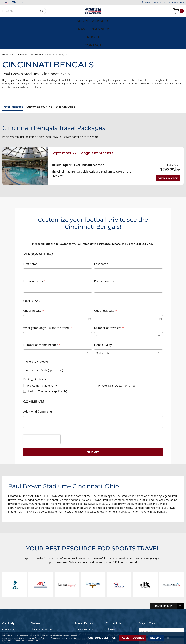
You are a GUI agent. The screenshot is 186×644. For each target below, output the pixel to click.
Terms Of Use (38, 603)
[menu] (93, 20)
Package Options (35, 352)
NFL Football (37, 28)
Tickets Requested (35, 335)
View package (168, 151)
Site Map (7, 621)
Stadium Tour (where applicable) (47, 364)
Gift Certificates (83, 598)
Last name (101, 237)
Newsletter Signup (85, 612)
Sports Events (20, 28)
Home (6, 28)
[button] (13, 2)
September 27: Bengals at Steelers (82, 126)
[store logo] (93, 11)
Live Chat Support (12, 616)
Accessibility (9, 611)
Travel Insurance (84, 594)
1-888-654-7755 (151, 3)
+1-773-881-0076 (114, 611)
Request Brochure (85, 603)
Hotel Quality (103, 318)
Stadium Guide (68, 80)
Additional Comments (38, 384)
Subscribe (161, 617)
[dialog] (93, 638)
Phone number (104, 254)
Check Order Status (41, 594)
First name (30, 237)
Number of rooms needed (41, 318)
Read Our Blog (83, 608)
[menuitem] (23, 20)
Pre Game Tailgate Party (42, 358)
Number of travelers (108, 301)
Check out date (104, 283)
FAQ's (6, 598)
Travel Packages (13, 80)
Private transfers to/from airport (118, 358)
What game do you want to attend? (47, 301)
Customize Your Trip (41, 80)
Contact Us (8, 594)
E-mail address (33, 254)
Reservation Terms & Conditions (49, 598)
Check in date (32, 283)
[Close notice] (168, 638)
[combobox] (24, 11)
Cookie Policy (40, 638)
